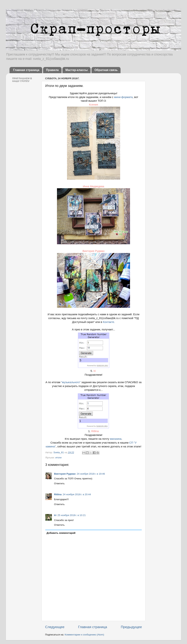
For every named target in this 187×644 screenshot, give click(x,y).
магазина (116, 439)
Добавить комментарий (61, 533)
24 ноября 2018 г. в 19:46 (91, 474)
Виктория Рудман (94, 251)
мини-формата (123, 97)
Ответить (59, 483)
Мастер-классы (77, 70)
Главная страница (26, 70)
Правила (52, 70)
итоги (58, 458)
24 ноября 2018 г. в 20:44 (77, 494)
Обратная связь (106, 70)
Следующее (55, 627)
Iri (95, 371)
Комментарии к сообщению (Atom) (84, 635)
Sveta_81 (59, 452)
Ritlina (95, 431)
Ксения (94, 105)
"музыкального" (71, 382)
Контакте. (108, 322)
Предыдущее (131, 627)
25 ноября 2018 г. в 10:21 (72, 515)
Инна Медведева (93, 186)
